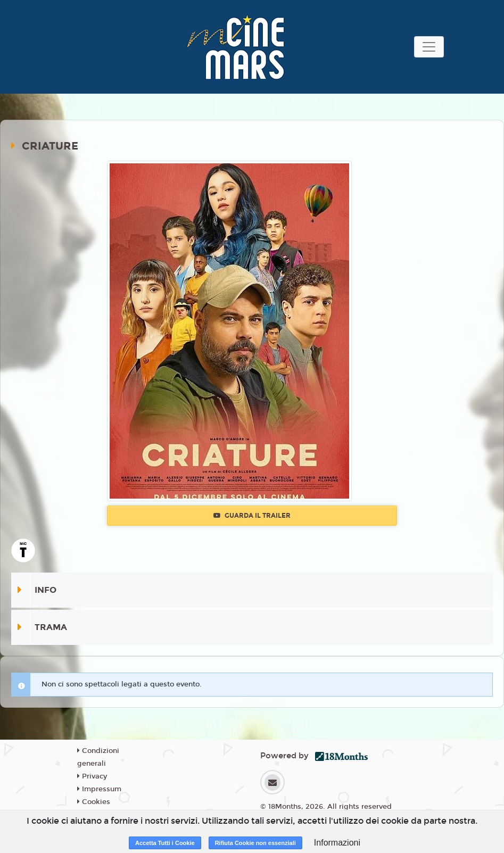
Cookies (94, 802)
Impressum (99, 789)
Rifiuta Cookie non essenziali (255, 843)
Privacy (92, 776)
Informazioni (337, 843)
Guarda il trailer (252, 516)
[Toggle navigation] (429, 47)
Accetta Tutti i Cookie (165, 843)
